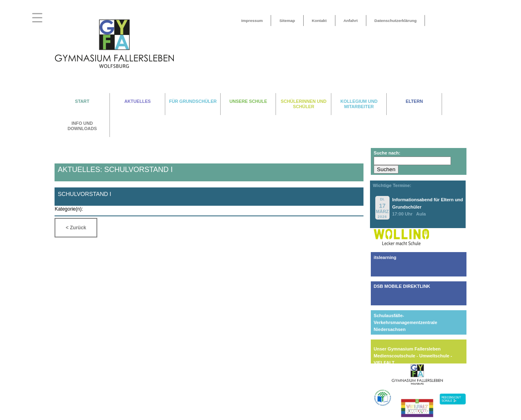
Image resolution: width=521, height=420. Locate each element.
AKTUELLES (138, 101)
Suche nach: (387, 153)
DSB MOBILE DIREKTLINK (402, 286)
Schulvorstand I (84, 194)
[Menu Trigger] (37, 17)
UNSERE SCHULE (248, 101)
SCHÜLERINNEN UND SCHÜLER (304, 104)
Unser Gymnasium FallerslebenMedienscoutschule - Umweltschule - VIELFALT (413, 356)
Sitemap (287, 21)
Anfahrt (351, 21)
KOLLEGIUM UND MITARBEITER (359, 104)
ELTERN (414, 101)
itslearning (385, 257)
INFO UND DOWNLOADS (82, 126)
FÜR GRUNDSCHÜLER (193, 101)
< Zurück (76, 228)
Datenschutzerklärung (396, 21)
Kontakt (319, 21)
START (82, 101)
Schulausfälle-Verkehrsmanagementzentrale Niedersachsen (405, 322)
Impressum (252, 21)
